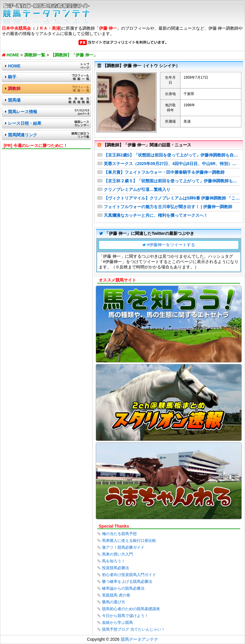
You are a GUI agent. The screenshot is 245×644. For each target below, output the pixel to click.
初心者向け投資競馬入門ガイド (129, 575)
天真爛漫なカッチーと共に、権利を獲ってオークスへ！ (156, 215)
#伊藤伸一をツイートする (171, 245)
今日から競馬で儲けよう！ (125, 616)
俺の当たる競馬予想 (119, 534)
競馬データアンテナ (139, 639)
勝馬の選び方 (114, 602)
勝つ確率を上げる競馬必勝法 (127, 582)
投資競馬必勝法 (116, 568)
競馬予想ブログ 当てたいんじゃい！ (134, 629)
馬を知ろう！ (114, 561)
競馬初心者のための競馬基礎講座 (131, 609)
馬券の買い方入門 (117, 554)
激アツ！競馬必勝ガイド (123, 547)
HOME (14, 66)
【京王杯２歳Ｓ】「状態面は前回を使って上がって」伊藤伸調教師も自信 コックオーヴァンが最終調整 (172, 181)
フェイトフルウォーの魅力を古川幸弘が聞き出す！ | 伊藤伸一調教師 (168, 207)
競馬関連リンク (23, 135)
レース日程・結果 (25, 123)
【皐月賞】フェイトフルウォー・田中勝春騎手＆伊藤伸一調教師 (164, 172)
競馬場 (14, 100)
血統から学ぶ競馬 (117, 622)
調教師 (14, 88)
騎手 (12, 77)
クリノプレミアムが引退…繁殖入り (137, 189)
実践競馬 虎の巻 (116, 595)
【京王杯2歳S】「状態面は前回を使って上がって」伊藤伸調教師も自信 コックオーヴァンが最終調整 (172, 155)
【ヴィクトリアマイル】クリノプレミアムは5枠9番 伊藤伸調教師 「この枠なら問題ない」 (172, 198)
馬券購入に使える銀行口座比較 (129, 541)
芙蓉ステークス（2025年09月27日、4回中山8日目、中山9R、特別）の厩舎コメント (172, 164)
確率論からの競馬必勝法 (123, 588)
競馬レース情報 (23, 112)
